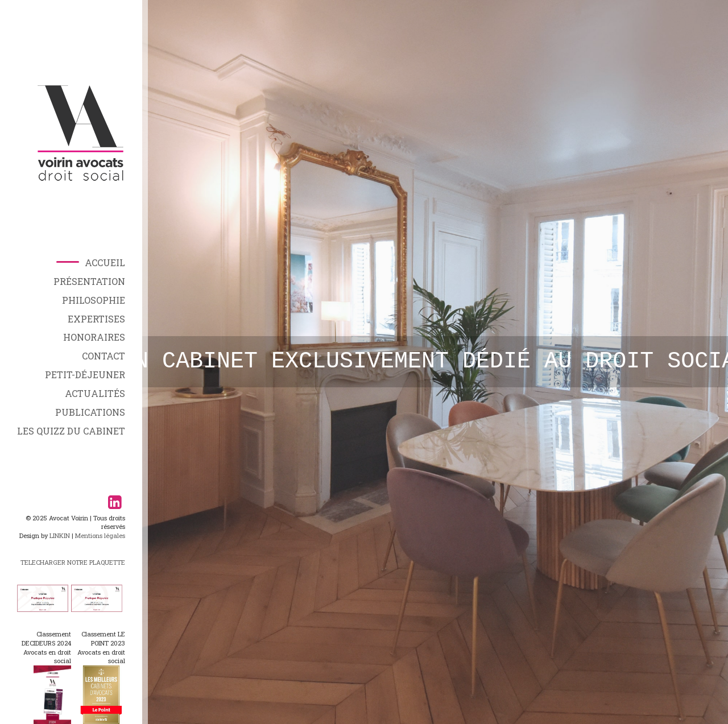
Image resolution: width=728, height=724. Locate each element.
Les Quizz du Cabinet (71, 431)
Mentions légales (100, 535)
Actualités (95, 393)
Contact (104, 356)
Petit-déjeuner (85, 375)
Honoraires (94, 337)
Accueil (105, 262)
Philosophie (94, 300)
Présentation (89, 281)
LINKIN (60, 535)
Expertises (96, 319)
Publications (90, 412)
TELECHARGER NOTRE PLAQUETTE (73, 562)
